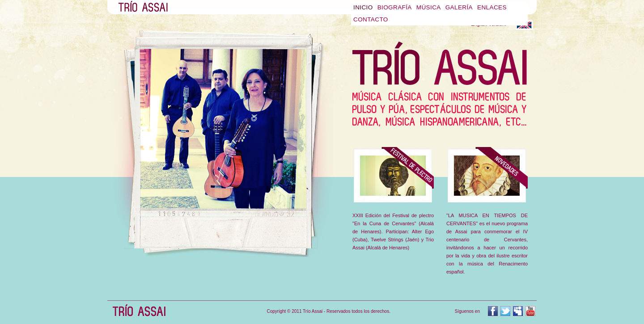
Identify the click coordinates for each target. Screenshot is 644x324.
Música (429, 7)
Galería (459, 7)
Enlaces (492, 7)
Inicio (363, 7)
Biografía (395, 7)
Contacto (371, 19)
